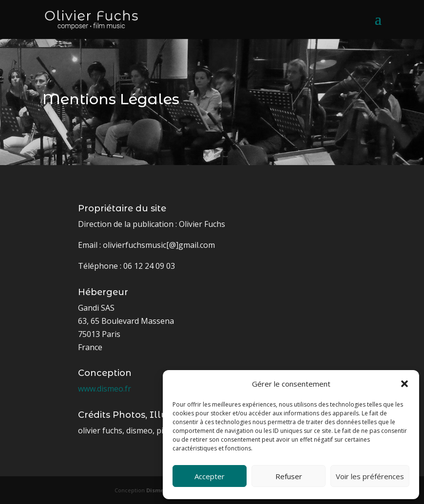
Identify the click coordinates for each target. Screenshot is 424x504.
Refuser (289, 476)
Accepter (210, 476)
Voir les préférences (370, 476)
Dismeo (157, 490)
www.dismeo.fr (105, 389)
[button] (405, 384)
